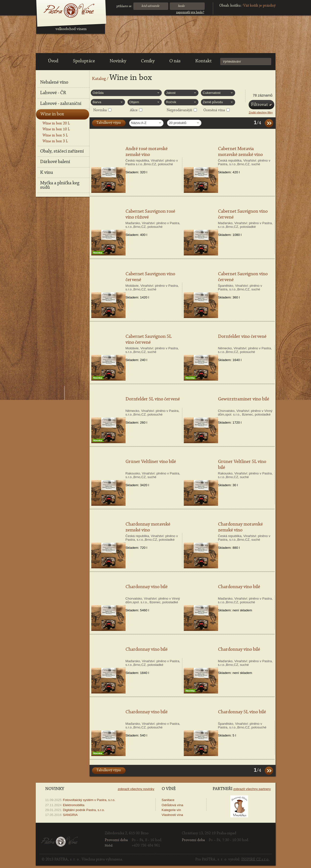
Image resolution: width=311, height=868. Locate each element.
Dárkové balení (55, 162)
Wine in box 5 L (55, 135)
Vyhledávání (232, 61)
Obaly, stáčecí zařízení (62, 151)
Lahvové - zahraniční (61, 104)
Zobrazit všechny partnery (252, 789)
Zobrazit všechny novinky (136, 789)
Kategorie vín (171, 810)
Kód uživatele (150, 6)
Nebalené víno (54, 82)
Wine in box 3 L (55, 141)
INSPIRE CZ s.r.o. (255, 859)
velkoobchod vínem (71, 29)
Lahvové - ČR (53, 93)
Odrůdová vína (173, 805)
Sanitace (168, 800)
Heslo (181, 6)
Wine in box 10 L (56, 129)
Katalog (99, 79)
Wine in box (52, 114)
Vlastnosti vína (172, 815)
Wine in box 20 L (56, 123)
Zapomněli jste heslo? (190, 12)
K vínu (47, 173)
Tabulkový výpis (109, 123)
